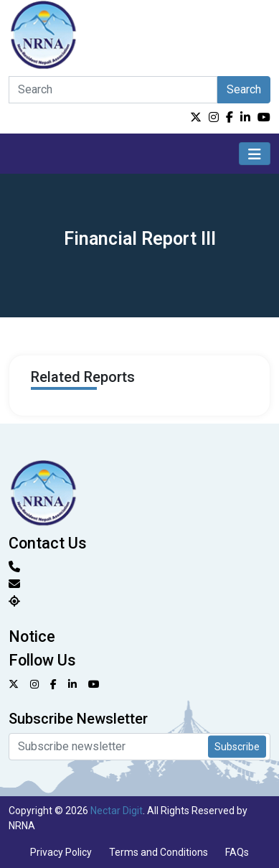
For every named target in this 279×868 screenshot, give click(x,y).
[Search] (113, 90)
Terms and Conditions (159, 852)
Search (244, 89)
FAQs (237, 852)
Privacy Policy (61, 852)
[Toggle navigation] (255, 154)
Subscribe (237, 747)
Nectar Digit (117, 811)
